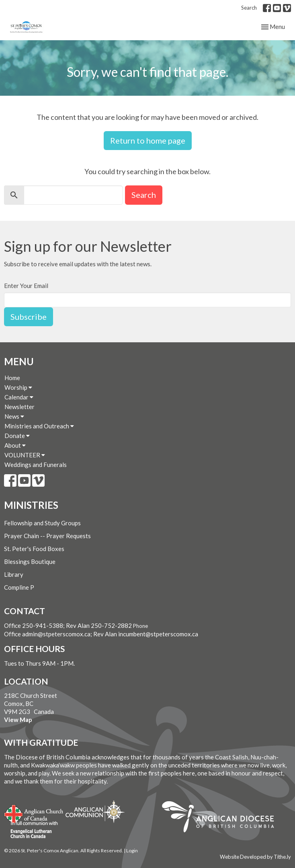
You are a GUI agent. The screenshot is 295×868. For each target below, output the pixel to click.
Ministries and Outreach (39, 426)
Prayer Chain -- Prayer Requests (47, 536)
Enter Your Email (26, 286)
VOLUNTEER (25, 455)
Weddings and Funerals (36, 465)
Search (249, 8)
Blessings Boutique (30, 562)
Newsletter (19, 407)
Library (14, 574)
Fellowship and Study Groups (42, 523)
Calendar (19, 397)
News (14, 416)
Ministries (31, 505)
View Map (18, 720)
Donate (17, 436)
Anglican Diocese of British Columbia (222, 818)
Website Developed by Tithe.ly (255, 857)
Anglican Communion (95, 811)
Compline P (19, 587)
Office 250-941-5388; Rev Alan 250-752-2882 (68, 625)
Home (12, 378)
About (15, 445)
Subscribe (29, 317)
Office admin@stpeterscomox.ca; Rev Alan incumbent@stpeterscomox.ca (101, 634)
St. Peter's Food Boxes (34, 549)
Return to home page (148, 140)
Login (132, 851)
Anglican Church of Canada (34, 813)
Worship (18, 387)
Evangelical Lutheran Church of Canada (31, 830)
